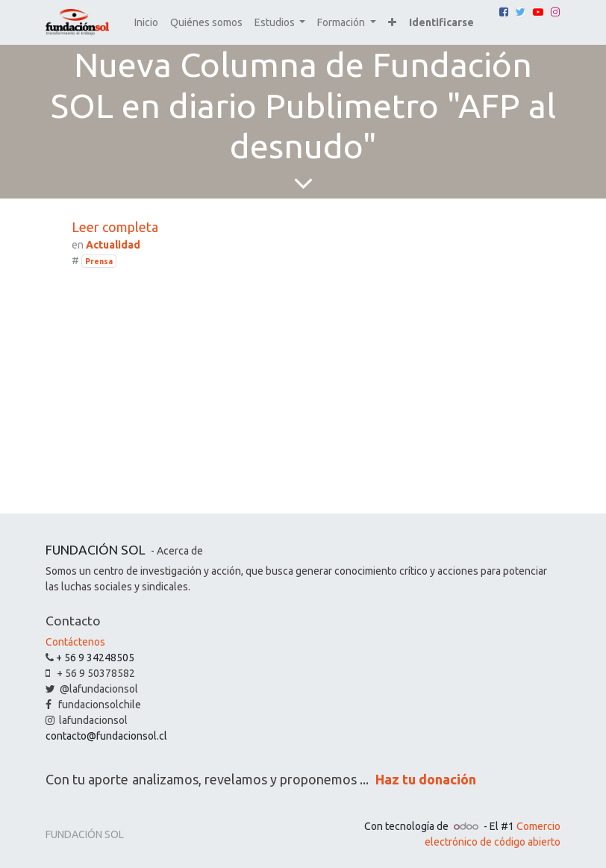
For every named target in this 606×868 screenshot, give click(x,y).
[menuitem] (146, 23)
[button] (392, 23)
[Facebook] (504, 12)
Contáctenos (75, 642)
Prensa (99, 261)
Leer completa (115, 227)
